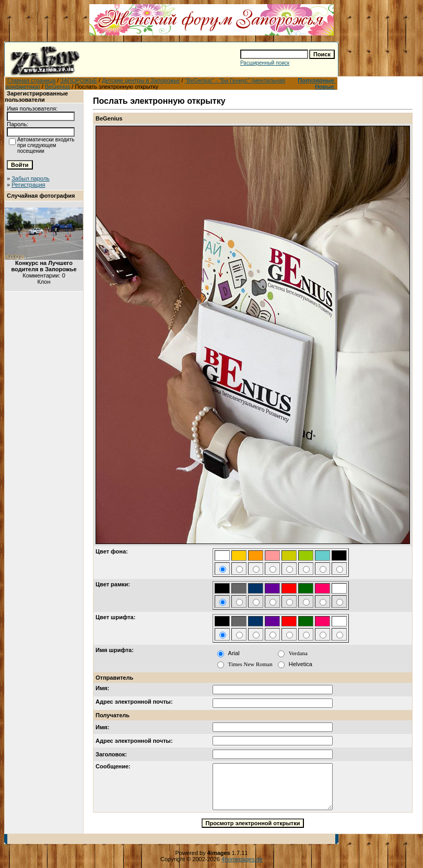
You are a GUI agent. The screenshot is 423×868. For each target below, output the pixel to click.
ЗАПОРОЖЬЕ (79, 80)
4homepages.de (242, 859)
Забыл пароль (31, 178)
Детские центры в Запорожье (141, 80)
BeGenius (57, 87)
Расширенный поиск (265, 63)
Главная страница (31, 80)
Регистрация (28, 185)
